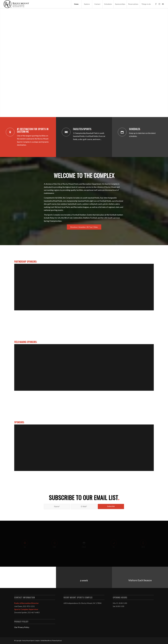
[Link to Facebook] (156, 4)
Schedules (135, 129)
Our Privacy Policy (22, 627)
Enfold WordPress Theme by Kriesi (51, 641)
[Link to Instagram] (159, 4)
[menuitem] (76, 4)
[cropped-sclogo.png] (16, 4)
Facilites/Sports (82, 129)
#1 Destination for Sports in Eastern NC (33, 130)
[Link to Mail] (163, 4)
